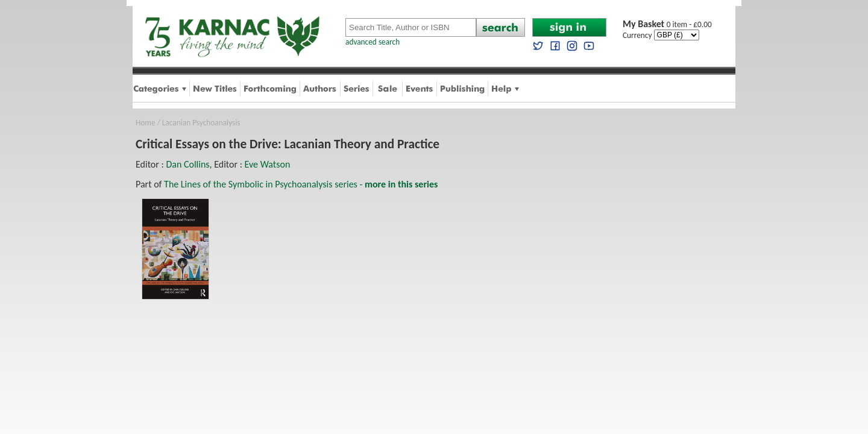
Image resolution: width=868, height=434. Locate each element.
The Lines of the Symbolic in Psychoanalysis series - (301, 184)
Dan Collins (187, 164)
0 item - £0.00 (667, 24)
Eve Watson (268, 164)
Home (146, 123)
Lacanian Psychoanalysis (201, 123)
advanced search (373, 42)
